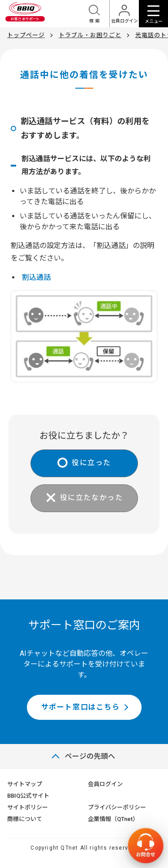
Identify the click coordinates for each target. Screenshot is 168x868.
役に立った (91, 463)
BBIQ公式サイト (28, 796)
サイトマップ (25, 784)
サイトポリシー (28, 807)
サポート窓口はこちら (81, 707)
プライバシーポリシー (117, 807)
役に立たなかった (92, 498)
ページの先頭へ (90, 756)
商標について (25, 819)
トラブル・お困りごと (90, 35)
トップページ (26, 35)
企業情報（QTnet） (113, 819)
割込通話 (36, 277)
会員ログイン (105, 784)
